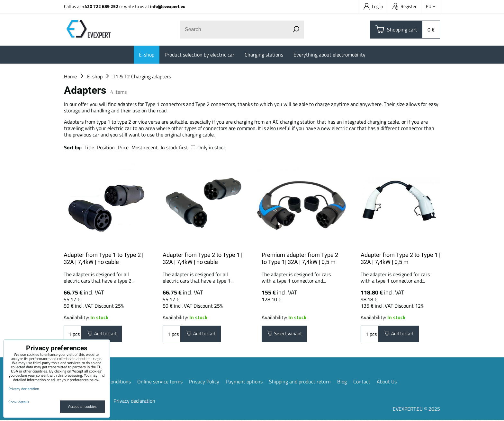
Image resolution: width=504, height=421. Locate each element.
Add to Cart (104, 334)
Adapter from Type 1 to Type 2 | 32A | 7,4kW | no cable (104, 259)
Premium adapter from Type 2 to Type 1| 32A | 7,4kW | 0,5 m (300, 259)
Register (405, 6)
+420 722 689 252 (100, 6)
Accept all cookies (82, 406)
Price (123, 147)
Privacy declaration (134, 402)
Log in (373, 6)
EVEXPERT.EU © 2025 (416, 410)
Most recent (145, 147)
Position (106, 147)
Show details (19, 402)
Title (89, 147)
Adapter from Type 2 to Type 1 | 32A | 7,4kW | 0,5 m (401, 259)
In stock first (174, 147)
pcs (73, 334)
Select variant (287, 334)
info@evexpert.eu (168, 6)
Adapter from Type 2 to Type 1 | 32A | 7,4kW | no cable (203, 259)
